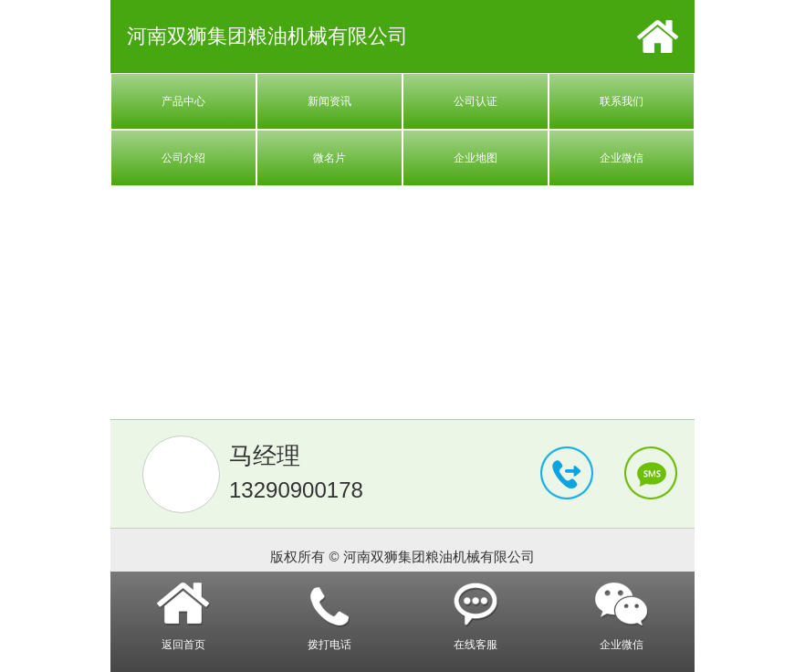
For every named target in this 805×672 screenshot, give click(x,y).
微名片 (329, 158)
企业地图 (476, 158)
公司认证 (476, 101)
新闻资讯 (329, 101)
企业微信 (622, 158)
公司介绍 (183, 158)
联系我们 (622, 101)
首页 (658, 37)
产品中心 (183, 101)
